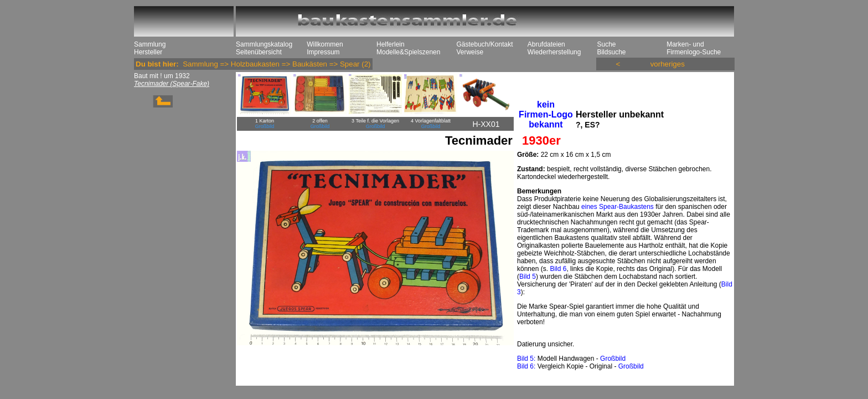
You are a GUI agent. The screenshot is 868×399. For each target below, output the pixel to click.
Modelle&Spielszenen (408, 52)
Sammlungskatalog (264, 44)
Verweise (470, 52)
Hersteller (148, 52)
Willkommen (325, 44)
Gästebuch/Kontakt (484, 44)
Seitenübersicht (259, 52)
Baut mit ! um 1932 (162, 76)
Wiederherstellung (554, 52)
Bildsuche (611, 52)
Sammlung (150, 44)
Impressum (323, 52)
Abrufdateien (546, 44)
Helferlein (391, 44)
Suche (606, 44)
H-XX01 (486, 124)
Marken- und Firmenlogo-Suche (694, 48)
